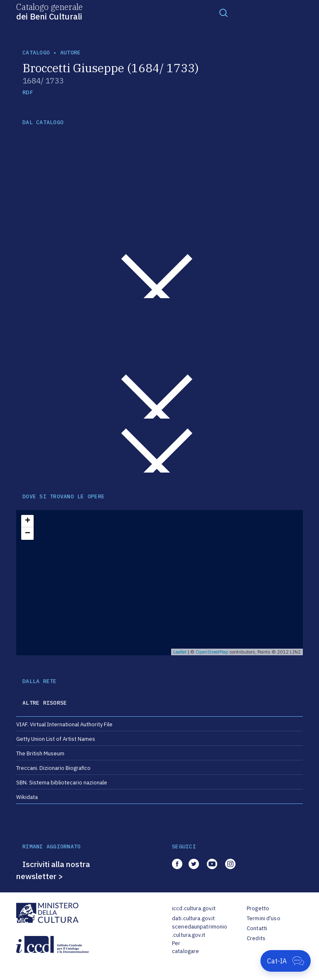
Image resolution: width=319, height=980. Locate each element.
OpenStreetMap (212, 652)
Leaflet (180, 652)
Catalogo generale (49, 11)
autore (71, 53)
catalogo (36, 53)
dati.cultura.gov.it (193, 918)
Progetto (258, 908)
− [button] (28, 534)
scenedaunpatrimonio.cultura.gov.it (200, 931)
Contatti (257, 928)
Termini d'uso (264, 918)
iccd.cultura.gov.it (194, 908)
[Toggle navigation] (223, 12)
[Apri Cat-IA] (286, 961)
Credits (256, 938)
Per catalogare (185, 947)
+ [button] (28, 521)
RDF (28, 92)
